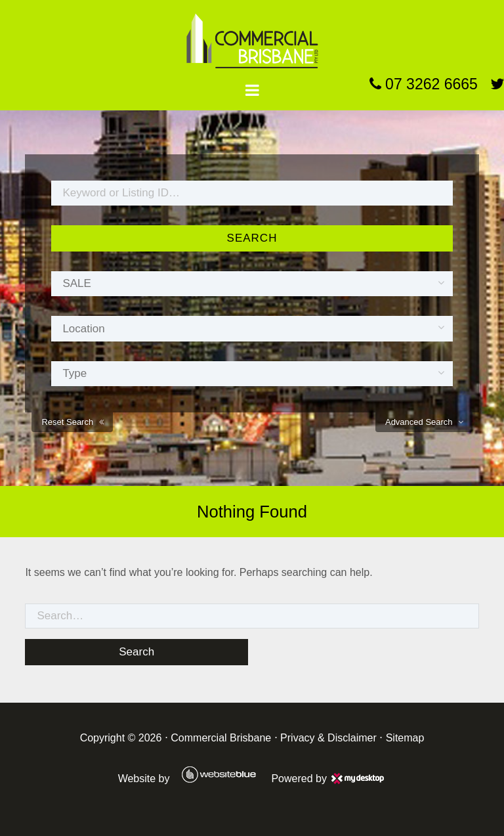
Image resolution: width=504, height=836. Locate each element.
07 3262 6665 (424, 84)
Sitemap (405, 738)
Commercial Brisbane (221, 738)
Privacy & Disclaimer (328, 738)
